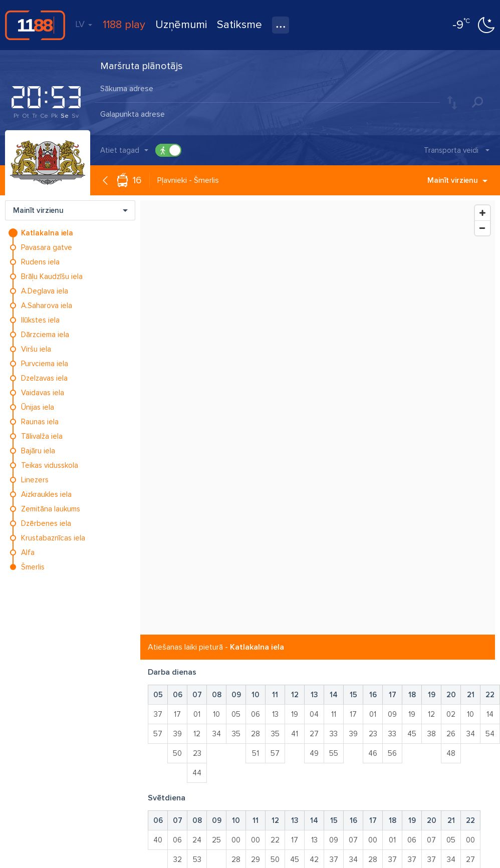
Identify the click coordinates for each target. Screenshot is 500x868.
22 (275, 840)
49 (314, 753)
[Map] (318, 417)
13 (275, 714)
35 (236, 734)
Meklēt (477, 102)
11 (334, 714)
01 (197, 714)
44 (197, 773)
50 (177, 753)
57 (158, 734)
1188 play (124, 25)
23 (197, 753)
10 (216, 714)
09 (392, 714)
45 (412, 734)
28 (256, 734)
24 (197, 840)
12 (197, 734)
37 (158, 714)
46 (373, 753)
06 (256, 714)
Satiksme (239, 25)
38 (432, 734)
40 (158, 840)
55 (334, 753)
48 (451, 753)
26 (451, 734)
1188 (35, 25)
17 (177, 714)
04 (314, 714)
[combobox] (268, 90)
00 (236, 840)
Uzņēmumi (181, 25)
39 (178, 734)
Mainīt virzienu (457, 180)
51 (256, 753)
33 (334, 734)
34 (217, 734)
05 (236, 714)
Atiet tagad (120, 150)
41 (295, 734)
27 (314, 734)
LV (84, 24)
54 (490, 734)
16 (137, 180)
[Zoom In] (482, 213)
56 (392, 753)
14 (490, 714)
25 (216, 840)
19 (295, 714)
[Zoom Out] (482, 228)
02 (451, 714)
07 (353, 840)
